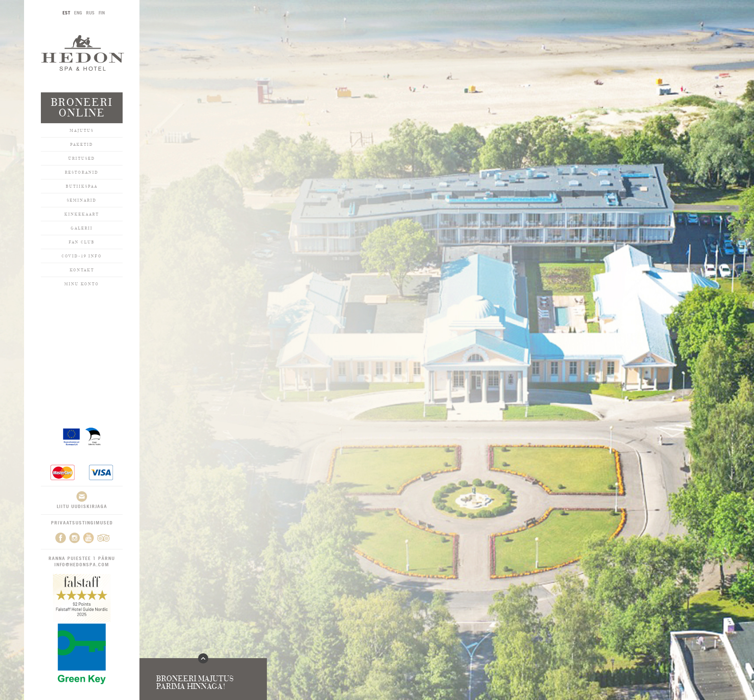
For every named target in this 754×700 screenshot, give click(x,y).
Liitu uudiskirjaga (82, 500)
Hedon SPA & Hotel (83, 53)
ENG (78, 13)
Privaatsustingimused (82, 522)
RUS (90, 13)
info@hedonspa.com (82, 564)
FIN (102, 13)
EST (66, 13)
